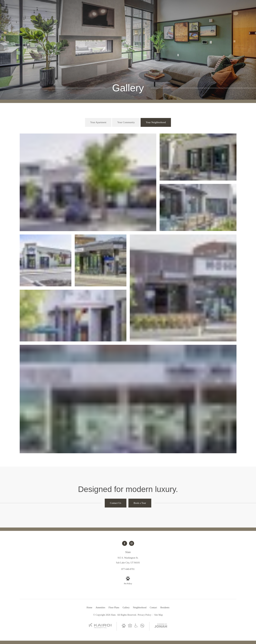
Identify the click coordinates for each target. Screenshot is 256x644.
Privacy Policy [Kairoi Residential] (145, 615)
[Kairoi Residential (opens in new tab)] (100, 627)
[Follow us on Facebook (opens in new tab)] (125, 543)
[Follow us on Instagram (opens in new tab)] (132, 543)
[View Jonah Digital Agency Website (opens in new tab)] (161, 626)
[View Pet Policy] (128, 581)
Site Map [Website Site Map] (159, 615)
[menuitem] (89, 608)
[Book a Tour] (140, 503)
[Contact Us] (115, 503)
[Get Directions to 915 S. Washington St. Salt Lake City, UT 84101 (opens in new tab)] (128, 557)
